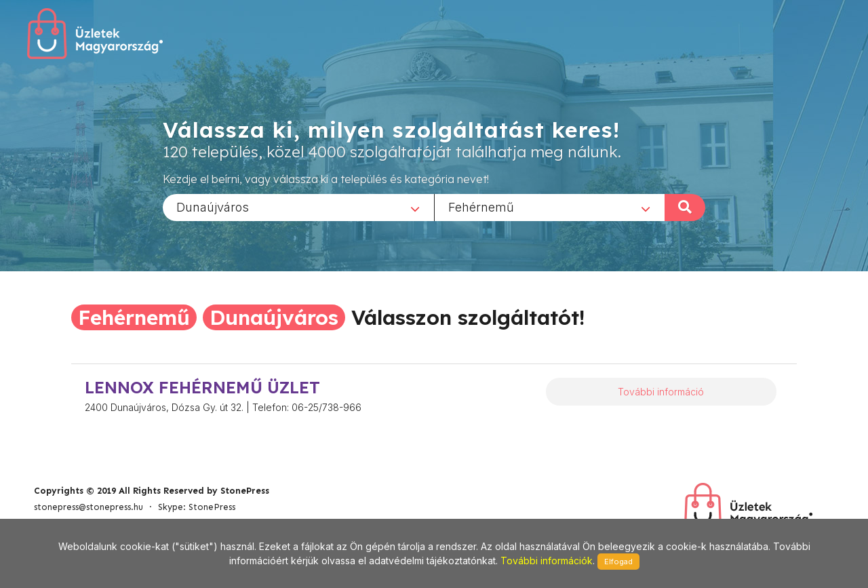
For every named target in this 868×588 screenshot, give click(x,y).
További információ (661, 392)
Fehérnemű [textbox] (481, 207)
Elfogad (618, 562)
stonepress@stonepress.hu (88, 507)
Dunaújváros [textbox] (213, 207)
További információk (547, 561)
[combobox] (298, 207)
